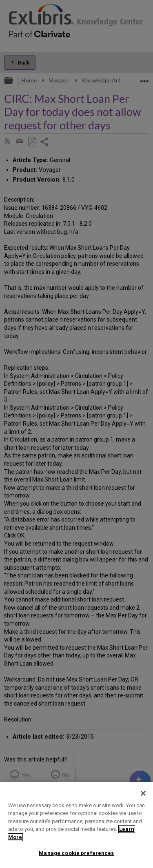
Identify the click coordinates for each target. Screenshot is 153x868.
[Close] (143, 793)
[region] (76, 825)
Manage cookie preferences (76, 853)
